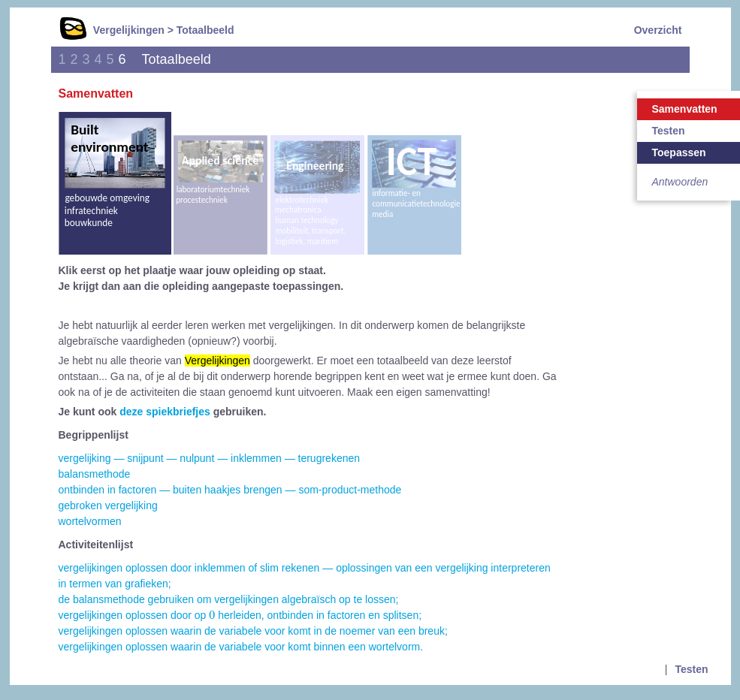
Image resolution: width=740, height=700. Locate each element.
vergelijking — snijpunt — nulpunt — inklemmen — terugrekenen (210, 458)
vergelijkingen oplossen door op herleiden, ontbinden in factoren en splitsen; (240, 615)
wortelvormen (90, 521)
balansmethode (95, 474)
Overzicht (658, 30)
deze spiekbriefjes (165, 412)
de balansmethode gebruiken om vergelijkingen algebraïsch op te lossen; (229, 599)
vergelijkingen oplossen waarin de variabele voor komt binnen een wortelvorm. (241, 647)
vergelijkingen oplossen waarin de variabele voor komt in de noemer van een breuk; (253, 631)
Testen (691, 669)
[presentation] (212, 614)
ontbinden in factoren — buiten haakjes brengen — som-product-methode (230, 490)
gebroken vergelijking (108, 505)
